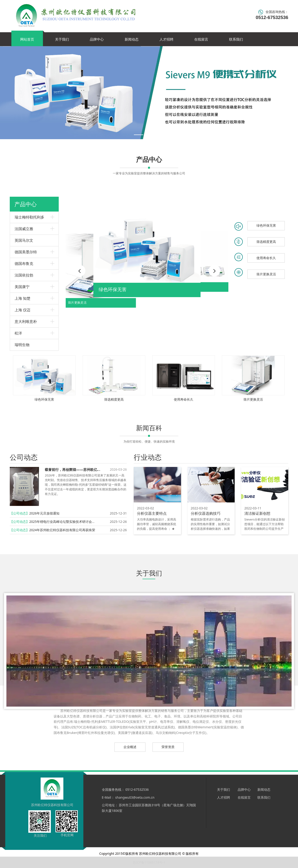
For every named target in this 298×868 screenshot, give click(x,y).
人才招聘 (166, 39)
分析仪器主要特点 (152, 513)
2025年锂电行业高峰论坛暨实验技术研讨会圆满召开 (67, 522)
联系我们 (236, 39)
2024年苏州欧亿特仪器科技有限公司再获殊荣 (62, 530)
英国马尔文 (24, 240)
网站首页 (27, 39)
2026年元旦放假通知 (44, 513)
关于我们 (62, 39)
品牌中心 (97, 39)
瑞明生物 (22, 345)
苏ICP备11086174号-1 (149, 862)
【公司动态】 (19, 513)
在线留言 (201, 39)
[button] (214, 271)
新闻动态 (132, 39)
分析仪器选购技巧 (206, 513)
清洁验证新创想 (257, 513)
